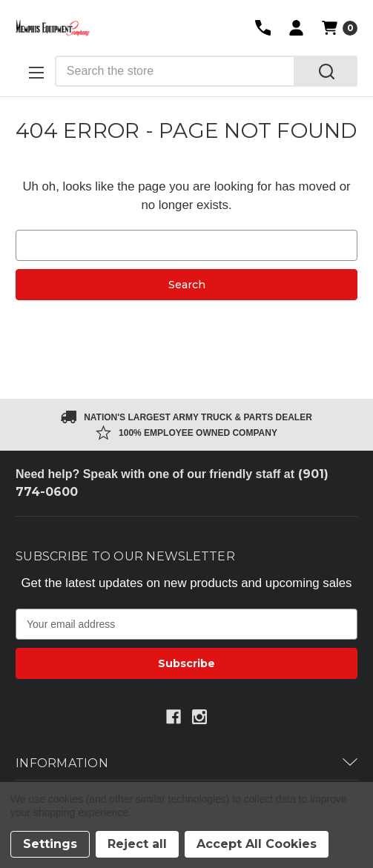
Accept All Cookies (257, 844)
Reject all (137, 844)
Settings (50, 844)
